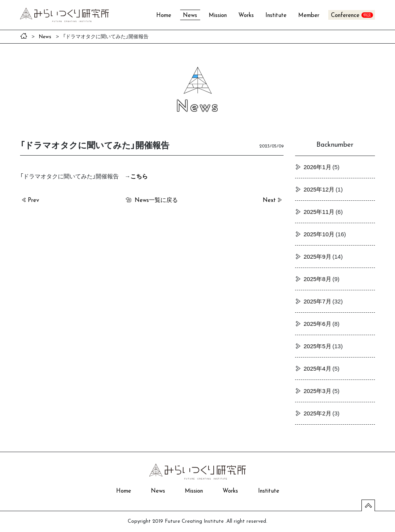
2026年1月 (317, 167)
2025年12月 (319, 189)
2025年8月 (317, 279)
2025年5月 (317, 346)
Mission (218, 16)
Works (246, 16)
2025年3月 (317, 391)
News (190, 16)
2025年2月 (317, 413)
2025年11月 (319, 212)
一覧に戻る (156, 200)
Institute (276, 16)
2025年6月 (317, 324)
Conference (345, 16)
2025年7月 (317, 301)
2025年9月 (317, 256)
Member (309, 16)
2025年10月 (319, 234)
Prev (33, 201)
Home (164, 16)
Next (269, 201)
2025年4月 (317, 368)
